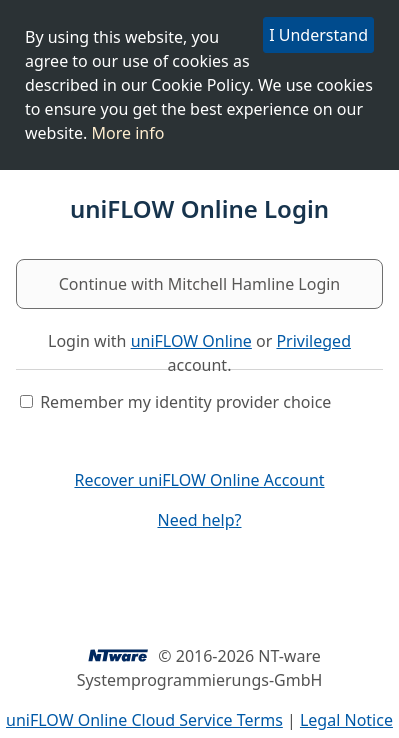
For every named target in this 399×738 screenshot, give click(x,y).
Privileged (313, 341)
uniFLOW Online (191, 341)
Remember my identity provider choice (185, 402)
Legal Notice (346, 720)
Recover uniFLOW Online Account (199, 480)
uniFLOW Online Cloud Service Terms (144, 720)
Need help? (199, 520)
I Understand (318, 34)
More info (128, 132)
